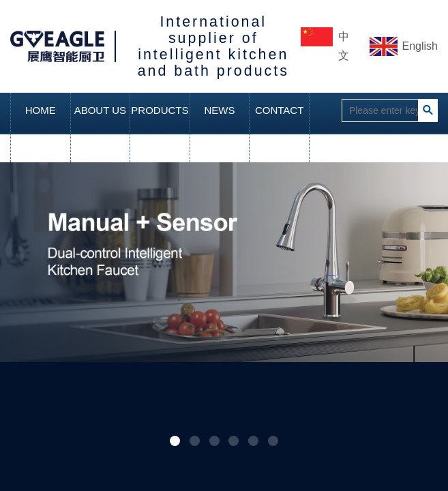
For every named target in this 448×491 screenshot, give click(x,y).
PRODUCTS (160, 110)
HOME (41, 110)
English (420, 46)
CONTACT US (279, 128)
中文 (344, 46)
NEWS (220, 110)
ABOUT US (100, 110)
